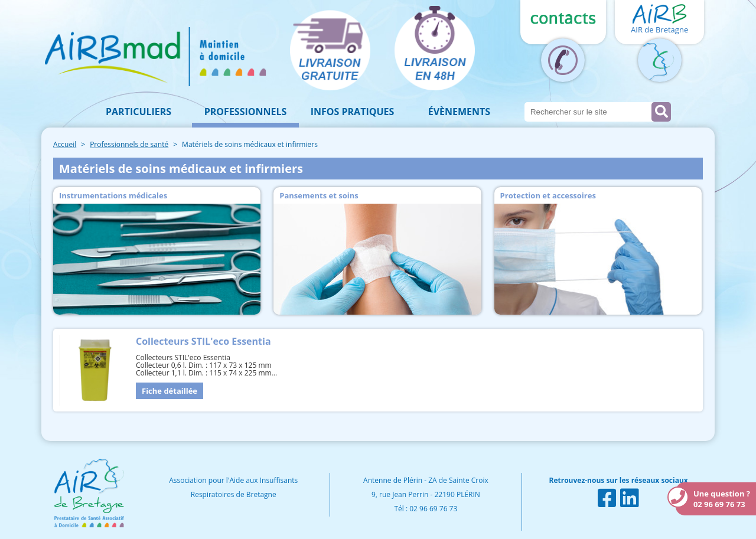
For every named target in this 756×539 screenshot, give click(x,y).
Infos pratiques (353, 112)
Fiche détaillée (170, 391)
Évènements (459, 112)
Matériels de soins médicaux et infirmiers (250, 144)
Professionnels (246, 112)
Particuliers (139, 112)
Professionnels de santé (129, 144)
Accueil (65, 144)
